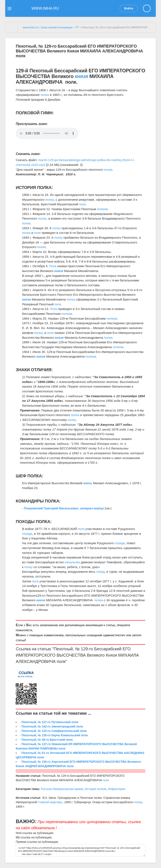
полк (82, 204)
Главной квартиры (50, 802)
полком (102, 209)
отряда (27, 534)
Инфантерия (117, 789)
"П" (77, 27)
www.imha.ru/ (31, 27)
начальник (72, 562)
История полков (95, 789)
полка (45, 95)
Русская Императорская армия (62, 789)
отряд (100, 572)
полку (56, 228)
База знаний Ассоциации (57, 27)
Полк (53, 266)
